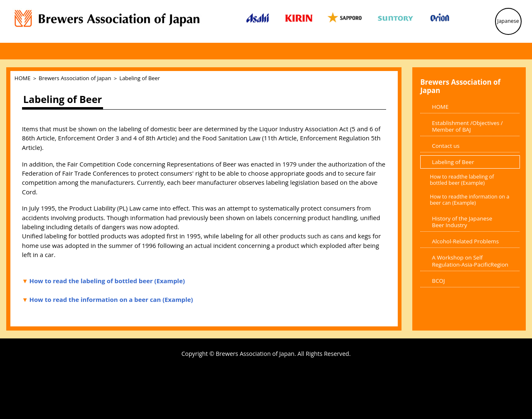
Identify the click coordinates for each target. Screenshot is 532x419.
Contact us (446, 146)
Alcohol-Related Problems (465, 241)
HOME (22, 78)
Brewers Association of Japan (75, 78)
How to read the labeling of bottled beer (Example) (107, 281)
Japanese (508, 21)
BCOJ (438, 281)
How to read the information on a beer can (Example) (111, 299)
